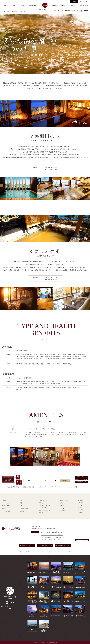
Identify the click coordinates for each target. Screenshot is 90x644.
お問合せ (62, 503)
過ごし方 (60, 11)
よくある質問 (53, 11)
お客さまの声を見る (82, 540)
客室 (21, 500)
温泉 (8, 11)
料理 (21, 506)
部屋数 (53, 478)
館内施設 (22, 511)
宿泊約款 (27, 552)
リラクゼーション (24, 509)
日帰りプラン (42, 503)
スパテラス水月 (6, 506)
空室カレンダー (43, 487)
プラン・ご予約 (43, 500)
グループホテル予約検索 (71, 487)
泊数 (44, 478)
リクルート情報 (68, 552)
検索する (65, 481)
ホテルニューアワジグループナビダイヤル (52, 535)
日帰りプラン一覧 (56, 487)
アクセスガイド (6, 511)
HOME (4, 11)
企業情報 (80, 513)
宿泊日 (25, 478)
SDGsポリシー (81, 510)
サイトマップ (44, 552)
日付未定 (38, 480)
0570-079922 (50, 532)
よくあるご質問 (64, 500)
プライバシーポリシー (35, 552)
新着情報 (62, 506)
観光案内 (67, 11)
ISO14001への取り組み (58, 552)
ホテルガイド (6, 503)
